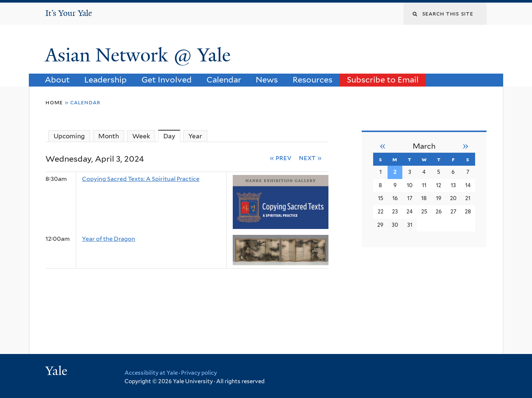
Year (195, 136)
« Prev (281, 158)
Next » (310, 158)
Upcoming (69, 136)
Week (141, 136)
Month (109, 136)
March (424, 146)
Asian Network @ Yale (140, 55)
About (57, 80)
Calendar (224, 80)
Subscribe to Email (383, 80)
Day (172, 136)
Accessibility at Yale (151, 373)
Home (54, 102)
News (267, 80)
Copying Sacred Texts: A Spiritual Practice (141, 179)
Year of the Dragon (109, 239)
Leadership (105, 80)
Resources (313, 80)
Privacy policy (199, 373)
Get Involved (167, 80)
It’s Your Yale (69, 13)
